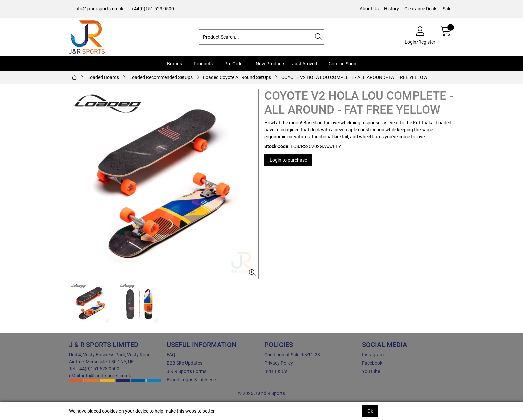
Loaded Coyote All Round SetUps (237, 77)
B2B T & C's (276, 371)
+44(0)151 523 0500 (151, 9)
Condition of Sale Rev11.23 (292, 355)
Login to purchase (288, 160)
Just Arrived (304, 64)
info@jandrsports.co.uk (98, 9)
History (391, 9)
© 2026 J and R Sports (261, 393)
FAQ (171, 355)
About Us (369, 9)
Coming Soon (342, 64)
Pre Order (234, 64)
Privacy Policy (279, 363)
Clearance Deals (421, 9)
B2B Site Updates (185, 363)
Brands (175, 64)
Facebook (372, 363)
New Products (271, 64)
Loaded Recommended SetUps (161, 77)
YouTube (371, 371)
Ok (370, 411)
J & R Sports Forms (187, 371)
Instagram (373, 355)
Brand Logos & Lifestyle (191, 380)
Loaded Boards (103, 77)
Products (203, 64)
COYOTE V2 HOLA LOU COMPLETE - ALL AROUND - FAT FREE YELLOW (354, 77)
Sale (447, 9)
